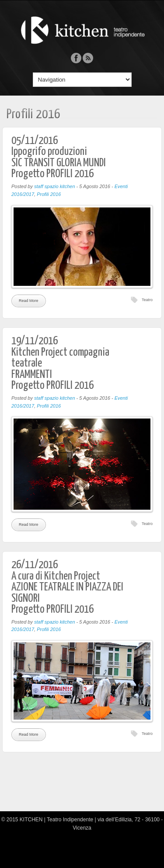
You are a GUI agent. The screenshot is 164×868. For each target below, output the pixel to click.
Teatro (147, 300)
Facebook (76, 58)
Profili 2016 (49, 194)
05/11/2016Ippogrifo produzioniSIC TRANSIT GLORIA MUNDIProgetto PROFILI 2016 (59, 158)
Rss (88, 58)
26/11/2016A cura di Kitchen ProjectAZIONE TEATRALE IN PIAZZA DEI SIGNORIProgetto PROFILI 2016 (67, 587)
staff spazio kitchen (55, 186)
